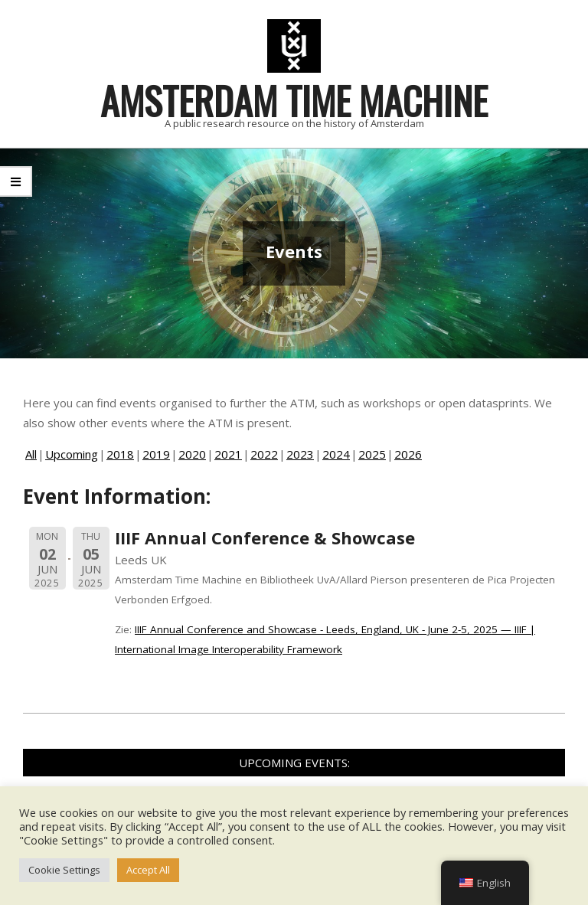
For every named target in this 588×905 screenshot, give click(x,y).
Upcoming (72, 454)
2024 (336, 454)
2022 (264, 454)
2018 (120, 454)
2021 (228, 454)
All (31, 454)
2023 (300, 454)
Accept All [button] (148, 870)
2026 (408, 454)
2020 (192, 454)
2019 (156, 454)
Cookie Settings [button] (64, 870)
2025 (372, 454)
